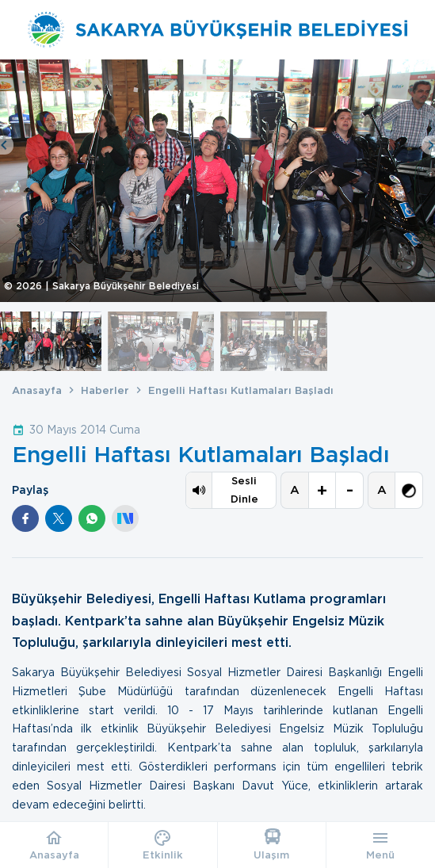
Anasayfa (37, 390)
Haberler (105, 390)
